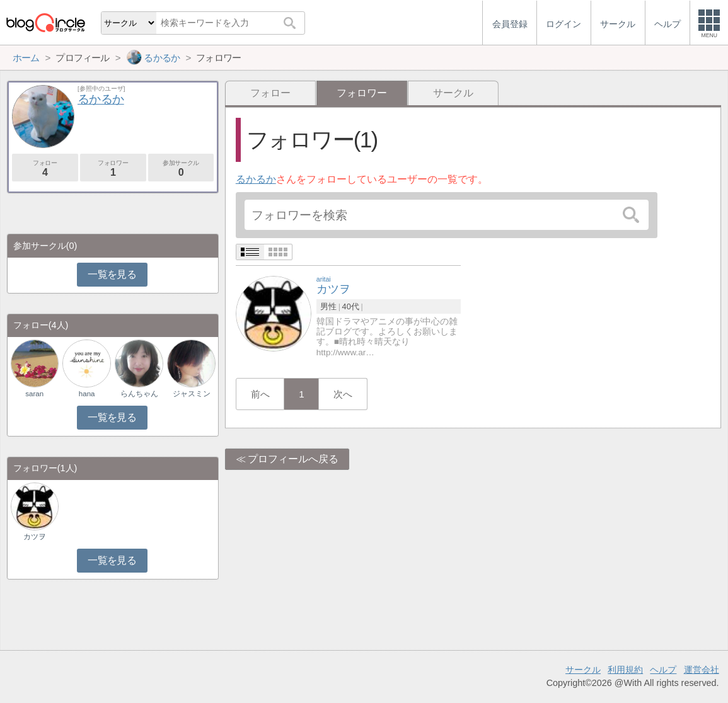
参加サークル (181, 169)
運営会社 (702, 670)
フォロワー (113, 169)
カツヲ (35, 537)
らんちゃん (139, 394)
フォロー (270, 93)
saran (34, 394)
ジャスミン (192, 394)
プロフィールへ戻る (293, 459)
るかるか (256, 179)
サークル (453, 93)
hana (87, 394)
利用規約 (625, 670)
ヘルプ (663, 670)
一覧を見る (112, 274)
